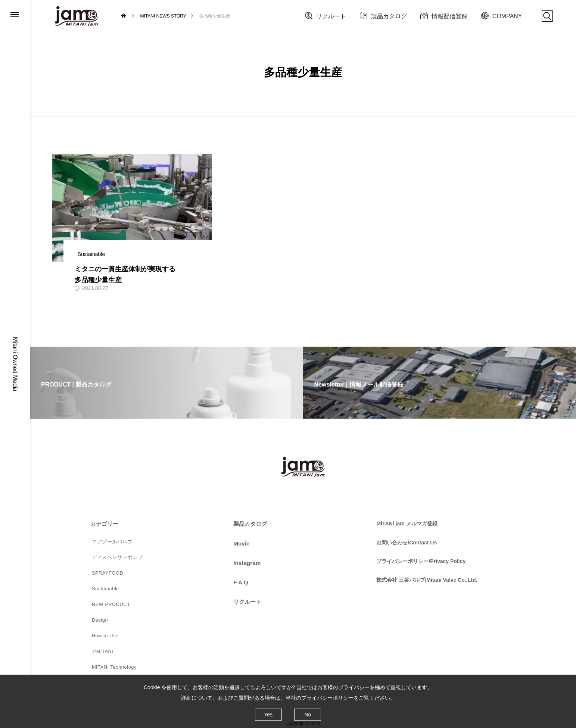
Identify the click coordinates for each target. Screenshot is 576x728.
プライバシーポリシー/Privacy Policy (419, 560)
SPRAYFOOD (103, 571)
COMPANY (507, 16)
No (308, 715)
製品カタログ (389, 16)
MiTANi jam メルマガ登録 (405, 524)
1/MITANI (99, 646)
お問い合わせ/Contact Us (405, 542)
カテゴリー (103, 524)
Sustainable (101, 586)
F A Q (239, 582)
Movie (240, 543)
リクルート (331, 16)
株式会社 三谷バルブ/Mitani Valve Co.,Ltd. (425, 578)
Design (96, 616)
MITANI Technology (110, 661)
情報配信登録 (449, 16)
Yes (268, 715)
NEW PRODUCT (107, 601)
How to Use (101, 631)
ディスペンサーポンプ (112, 556)
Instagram (246, 563)
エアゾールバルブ (107, 541)
